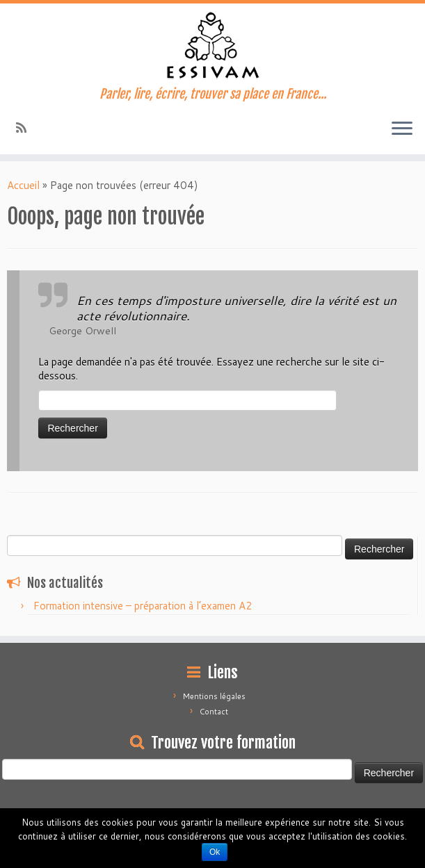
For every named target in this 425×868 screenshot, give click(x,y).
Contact (214, 712)
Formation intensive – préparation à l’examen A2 (143, 606)
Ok (215, 852)
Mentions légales (214, 696)
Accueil (23, 185)
